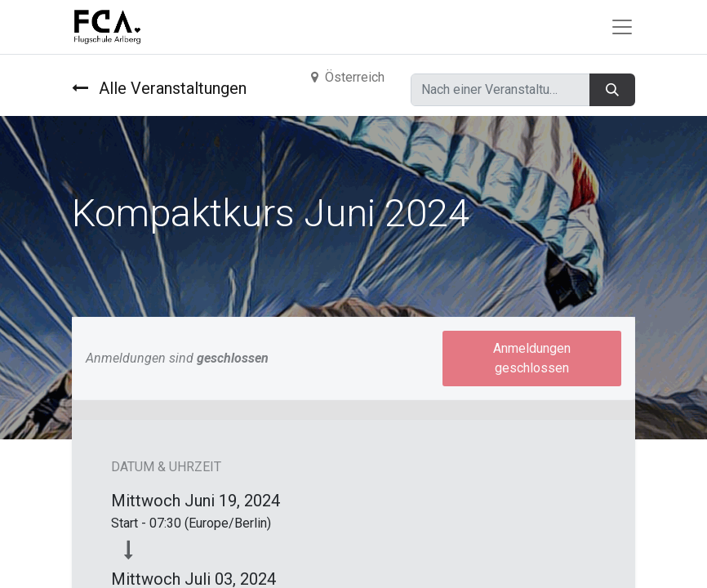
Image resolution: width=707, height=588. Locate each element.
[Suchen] (612, 90)
